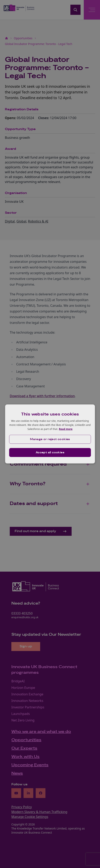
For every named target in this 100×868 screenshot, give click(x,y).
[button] (50, 439)
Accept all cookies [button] (50, 453)
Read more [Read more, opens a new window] (66, 429)
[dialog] (50, 434)
